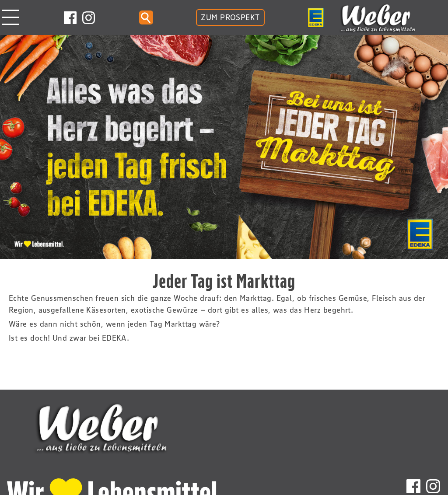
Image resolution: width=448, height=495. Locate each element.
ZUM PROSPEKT (230, 17)
